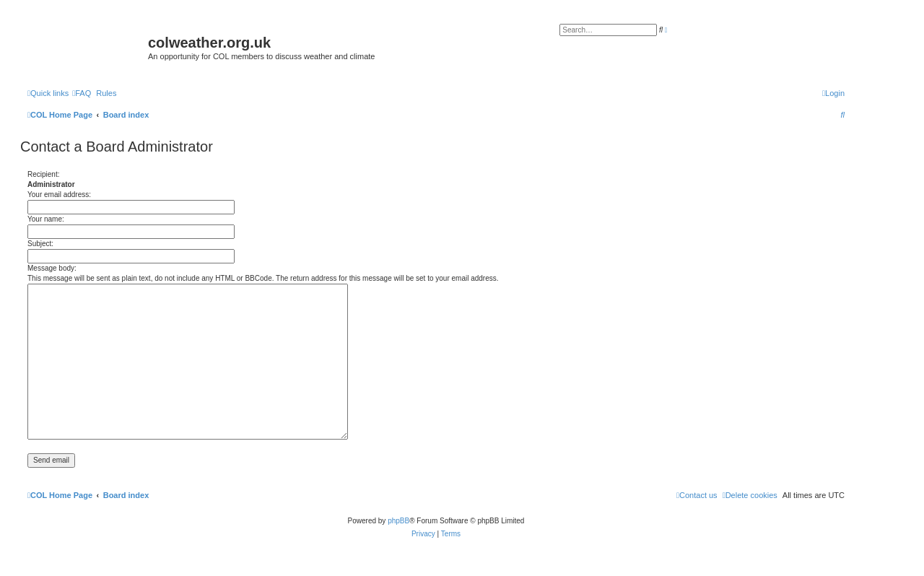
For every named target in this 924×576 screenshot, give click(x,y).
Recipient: (43, 174)
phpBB (398, 521)
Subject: (40, 244)
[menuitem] (82, 93)
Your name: (46, 219)
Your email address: (59, 195)
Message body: (52, 268)
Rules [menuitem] (106, 93)
